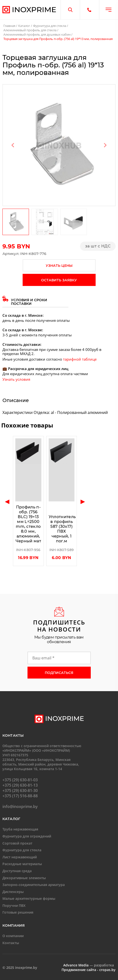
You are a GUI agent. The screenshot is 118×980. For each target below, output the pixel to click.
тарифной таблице (80, 359)
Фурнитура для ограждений (27, 836)
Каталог (24, 26)
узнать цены (59, 266)
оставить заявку (59, 280)
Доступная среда (17, 871)
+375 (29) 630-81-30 (20, 790)
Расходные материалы (22, 864)
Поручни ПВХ (14, 905)
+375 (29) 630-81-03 (20, 780)
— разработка (89, 965)
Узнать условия (16, 379)
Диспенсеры (13, 892)
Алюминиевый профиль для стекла (30, 30)
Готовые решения (18, 912)
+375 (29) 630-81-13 (20, 785)
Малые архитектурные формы (29, 898)
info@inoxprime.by (20, 806)
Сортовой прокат (17, 843)
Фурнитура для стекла (50, 26)
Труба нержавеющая (20, 829)
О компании (13, 936)
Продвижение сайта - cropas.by (89, 970)
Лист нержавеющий (20, 857)
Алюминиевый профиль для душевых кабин (37, 34)
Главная (9, 26)
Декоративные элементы (24, 878)
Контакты (11, 943)
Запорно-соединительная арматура (34, 885)
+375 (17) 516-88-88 (20, 796)
